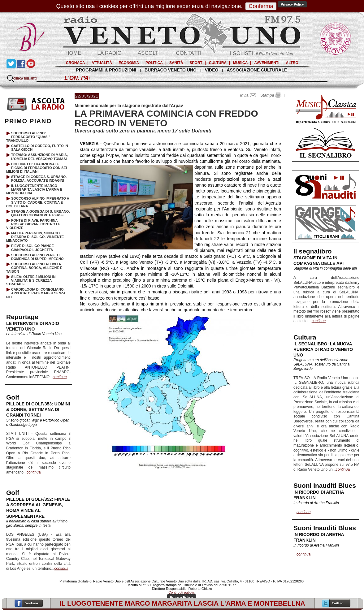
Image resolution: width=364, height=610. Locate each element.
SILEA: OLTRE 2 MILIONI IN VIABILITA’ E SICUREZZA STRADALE (31, 280)
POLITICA (154, 63)
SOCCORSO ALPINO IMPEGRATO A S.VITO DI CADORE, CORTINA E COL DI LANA (38, 202)
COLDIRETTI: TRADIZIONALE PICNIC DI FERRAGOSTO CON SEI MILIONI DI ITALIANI (37, 168)
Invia (249, 95)
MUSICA (240, 63)
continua (319, 321)
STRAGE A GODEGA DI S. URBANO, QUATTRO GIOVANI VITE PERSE (40, 213)
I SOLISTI (262, 53)
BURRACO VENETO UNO (171, 70)
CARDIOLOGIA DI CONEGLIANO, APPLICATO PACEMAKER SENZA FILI (36, 293)
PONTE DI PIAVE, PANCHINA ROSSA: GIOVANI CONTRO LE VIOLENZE (33, 224)
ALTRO (292, 63)
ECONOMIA (129, 63)
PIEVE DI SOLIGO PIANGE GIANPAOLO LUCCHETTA (32, 248)
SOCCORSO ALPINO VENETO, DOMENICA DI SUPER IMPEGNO (37, 257)
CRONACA (75, 63)
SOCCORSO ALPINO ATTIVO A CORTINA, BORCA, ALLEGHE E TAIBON (34, 268)
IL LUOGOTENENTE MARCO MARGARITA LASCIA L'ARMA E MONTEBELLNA (34, 189)
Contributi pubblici (182, 592)
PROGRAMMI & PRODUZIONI (106, 70)
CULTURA (218, 63)
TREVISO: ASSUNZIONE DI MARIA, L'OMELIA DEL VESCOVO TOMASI (39, 157)
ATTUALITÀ (102, 63)
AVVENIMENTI (267, 63)
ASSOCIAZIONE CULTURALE (257, 70)
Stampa (271, 95)
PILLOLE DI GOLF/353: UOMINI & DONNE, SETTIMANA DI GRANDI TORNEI (38, 409)
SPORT (196, 63)
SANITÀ (176, 63)
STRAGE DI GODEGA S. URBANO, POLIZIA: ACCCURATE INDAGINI (39, 179)
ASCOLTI (149, 53)
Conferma (261, 6)
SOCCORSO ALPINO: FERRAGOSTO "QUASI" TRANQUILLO (28, 137)
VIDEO (212, 70)
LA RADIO (109, 53)
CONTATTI (188, 53)
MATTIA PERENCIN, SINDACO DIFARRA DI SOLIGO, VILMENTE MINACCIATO (35, 237)
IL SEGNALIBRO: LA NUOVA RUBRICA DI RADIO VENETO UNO (323, 349)
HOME (73, 53)
